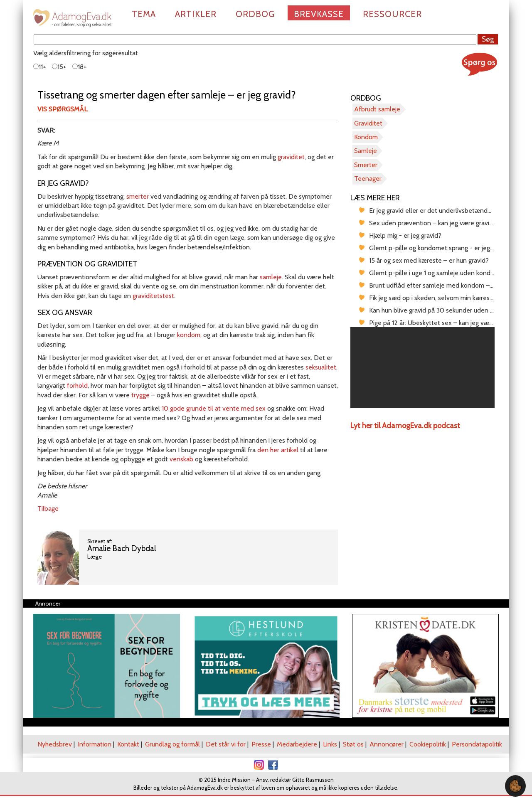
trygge (140, 395)
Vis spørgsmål (62, 109)
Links (330, 744)
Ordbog (255, 14)
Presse (261, 744)
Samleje (366, 151)
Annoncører (387, 744)
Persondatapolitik (477, 744)
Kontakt (128, 744)
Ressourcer (392, 14)
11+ (40, 67)
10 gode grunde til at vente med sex (214, 408)
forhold (77, 385)
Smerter (366, 165)
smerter (138, 196)
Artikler (196, 14)
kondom (189, 335)
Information (95, 744)
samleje (271, 277)
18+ (80, 67)
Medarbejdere (297, 744)
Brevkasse (319, 14)
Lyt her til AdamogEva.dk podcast (405, 426)
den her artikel (278, 450)
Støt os (353, 744)
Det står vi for (226, 744)
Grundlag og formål (172, 744)
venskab (181, 459)
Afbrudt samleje (377, 109)
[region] (422, 368)
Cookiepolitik (428, 744)
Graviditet (368, 123)
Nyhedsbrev (55, 744)
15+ (59, 67)
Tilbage (48, 509)
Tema (144, 14)
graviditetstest (153, 296)
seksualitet (321, 367)
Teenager (368, 179)
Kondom (366, 137)
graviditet (291, 157)
